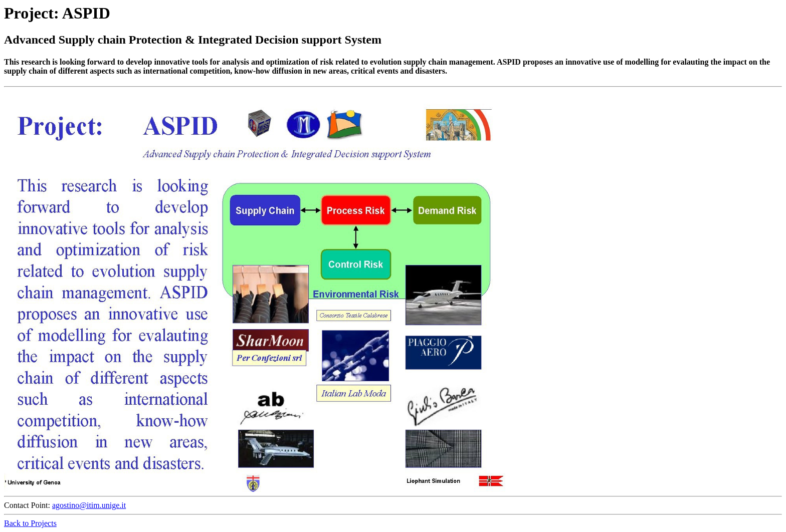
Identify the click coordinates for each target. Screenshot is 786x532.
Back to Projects (30, 523)
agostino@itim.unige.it (89, 505)
